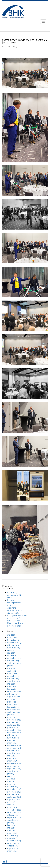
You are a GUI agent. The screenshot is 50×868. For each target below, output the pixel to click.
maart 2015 (12, 833)
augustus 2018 (13, 753)
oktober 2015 (13, 815)
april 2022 (12, 702)
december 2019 (14, 730)
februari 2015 (13, 836)
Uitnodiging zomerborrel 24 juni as (14, 595)
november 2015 (14, 812)
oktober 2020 (13, 722)
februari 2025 (13, 656)
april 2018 (11, 758)
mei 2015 (11, 828)
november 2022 (14, 691)
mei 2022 (11, 699)
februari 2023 (13, 689)
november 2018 (14, 748)
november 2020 (14, 720)
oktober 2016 (13, 794)
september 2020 (14, 725)
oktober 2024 (13, 661)
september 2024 (14, 663)
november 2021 (14, 710)
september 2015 (14, 817)
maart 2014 (12, 851)
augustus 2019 (13, 738)
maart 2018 (12, 761)
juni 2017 (11, 776)
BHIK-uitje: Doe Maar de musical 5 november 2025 (15, 623)
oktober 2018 (13, 751)
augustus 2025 (13, 648)
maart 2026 (12, 638)
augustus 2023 (13, 681)
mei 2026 (11, 635)
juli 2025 (11, 650)
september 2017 (14, 769)
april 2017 (11, 782)
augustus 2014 (13, 848)
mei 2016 (11, 802)
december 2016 (14, 789)
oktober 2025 (13, 645)
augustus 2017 (13, 771)
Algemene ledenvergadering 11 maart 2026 (15, 610)
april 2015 (11, 830)
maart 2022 (12, 704)
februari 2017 (13, 787)
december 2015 (14, 810)
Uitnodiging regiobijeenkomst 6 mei (15, 603)
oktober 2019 (13, 735)
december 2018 (14, 746)
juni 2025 (11, 653)
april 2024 (12, 671)
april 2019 (11, 740)
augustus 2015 (13, 820)
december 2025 (14, 643)
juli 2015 (11, 823)
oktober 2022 (13, 694)
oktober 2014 (13, 846)
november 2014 (14, 843)
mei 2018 (11, 756)
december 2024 (14, 658)
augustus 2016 (13, 799)
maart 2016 (12, 807)
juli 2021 (11, 715)
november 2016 (14, 792)
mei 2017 (11, 779)
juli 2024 (11, 666)
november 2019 (14, 733)
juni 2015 (11, 825)
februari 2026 (13, 640)
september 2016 (14, 797)
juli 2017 (11, 774)
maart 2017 (12, 784)
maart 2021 (12, 717)
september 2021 (14, 712)
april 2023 (12, 686)
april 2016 (11, 805)
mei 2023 (11, 684)
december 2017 (14, 764)
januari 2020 (12, 728)
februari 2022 (13, 707)
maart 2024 (12, 674)
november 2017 (14, 766)
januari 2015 (12, 838)
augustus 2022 (13, 697)
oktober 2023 (13, 679)
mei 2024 (11, 668)
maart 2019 (12, 743)
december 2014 (14, 841)
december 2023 (14, 676)
